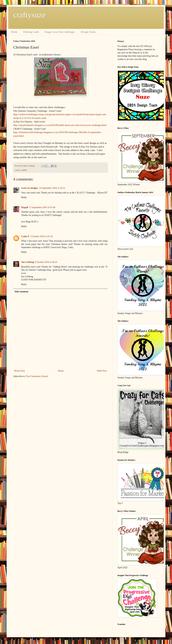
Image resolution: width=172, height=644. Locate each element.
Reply (24, 197)
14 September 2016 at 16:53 (52, 188)
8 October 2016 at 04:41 (46, 262)
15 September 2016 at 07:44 (42, 207)
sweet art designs (30, 188)
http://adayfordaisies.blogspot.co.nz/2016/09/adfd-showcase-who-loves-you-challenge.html (60, 125)
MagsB (25, 207)
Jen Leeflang (28, 262)
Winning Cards (31, 32)
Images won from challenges (60, 32)
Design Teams (88, 32)
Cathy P (25, 236)
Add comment (21, 292)
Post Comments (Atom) (37, 376)
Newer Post (19, 371)
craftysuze (30, 15)
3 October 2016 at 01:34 (42, 236)
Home (14, 32)
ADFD (24, 170)
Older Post (102, 371)
